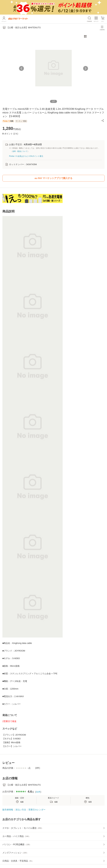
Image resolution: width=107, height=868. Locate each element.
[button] (103, 121)
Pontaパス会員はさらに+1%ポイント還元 (26, 156)
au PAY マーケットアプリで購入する (54, 178)
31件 (38, 792)
